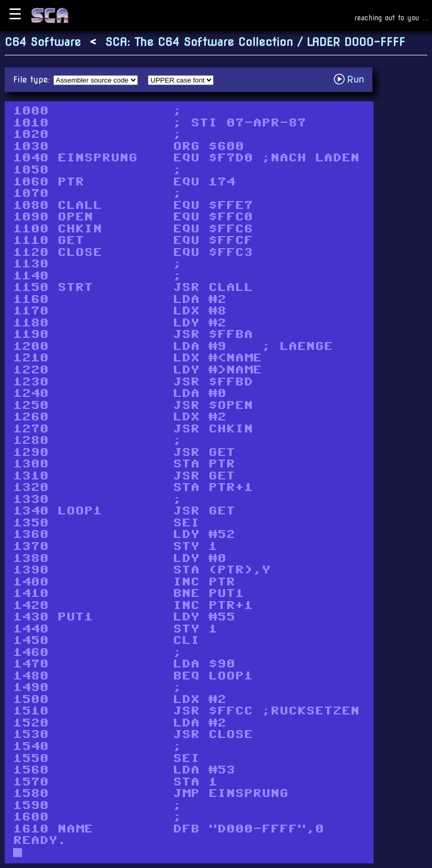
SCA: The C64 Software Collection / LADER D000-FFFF (255, 42)
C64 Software (43, 42)
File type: (33, 80)
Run (352, 79)
